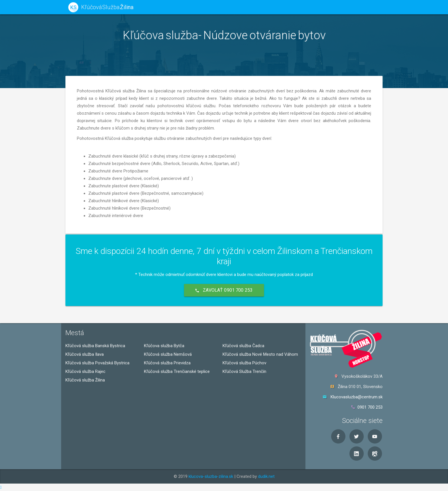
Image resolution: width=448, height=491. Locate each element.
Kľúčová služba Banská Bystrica (95, 346)
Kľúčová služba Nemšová (168, 354)
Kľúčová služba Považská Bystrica (97, 363)
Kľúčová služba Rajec (85, 371)
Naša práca (302, 7)
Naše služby (237, 7)
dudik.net (266, 476)
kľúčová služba (197, 7)
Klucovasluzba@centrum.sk (357, 397)
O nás (330, 7)
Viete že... (270, 7)
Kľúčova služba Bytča (164, 346)
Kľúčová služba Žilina (85, 380)
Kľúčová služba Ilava (85, 354)
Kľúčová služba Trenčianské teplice (177, 371)
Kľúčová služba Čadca (243, 346)
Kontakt (355, 7)
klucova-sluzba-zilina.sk (211, 476)
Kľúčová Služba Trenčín (244, 371)
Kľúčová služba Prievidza (167, 363)
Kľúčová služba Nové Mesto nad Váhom (260, 354)
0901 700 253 (370, 407)
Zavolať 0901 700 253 (224, 290)
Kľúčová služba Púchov (244, 363)
